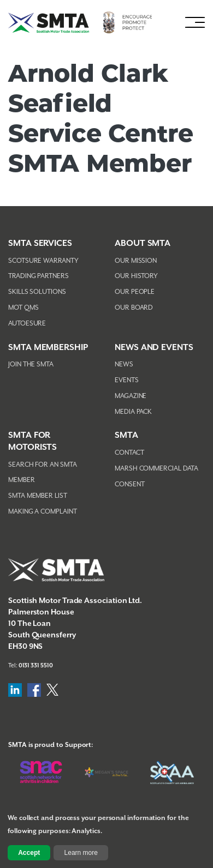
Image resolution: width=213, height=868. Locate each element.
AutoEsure (27, 324)
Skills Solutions (37, 292)
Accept (29, 853)
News (124, 364)
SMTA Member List (38, 496)
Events (127, 380)
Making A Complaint (43, 512)
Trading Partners (39, 276)
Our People (135, 292)
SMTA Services (40, 243)
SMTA (126, 435)
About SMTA (143, 243)
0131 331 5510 (36, 666)
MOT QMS (23, 308)
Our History (136, 276)
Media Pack (133, 412)
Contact (129, 453)
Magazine (131, 396)
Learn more (81, 853)
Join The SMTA (31, 364)
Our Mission (136, 261)
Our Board (134, 308)
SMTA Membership (48, 348)
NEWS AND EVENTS (154, 348)
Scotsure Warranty (43, 261)
